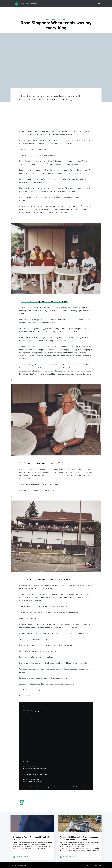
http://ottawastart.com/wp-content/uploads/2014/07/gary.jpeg (44, 301)
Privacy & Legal (98, 865)
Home (22, 4)
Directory (34, 4)
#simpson (57, 19)
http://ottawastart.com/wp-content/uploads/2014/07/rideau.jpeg (45, 579)
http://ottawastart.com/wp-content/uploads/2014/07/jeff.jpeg (44, 463)
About (28, 4)
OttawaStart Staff (22, 856)
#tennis (63, 19)
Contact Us (89, 865)
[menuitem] (22, 4)
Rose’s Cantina (61, 100)
